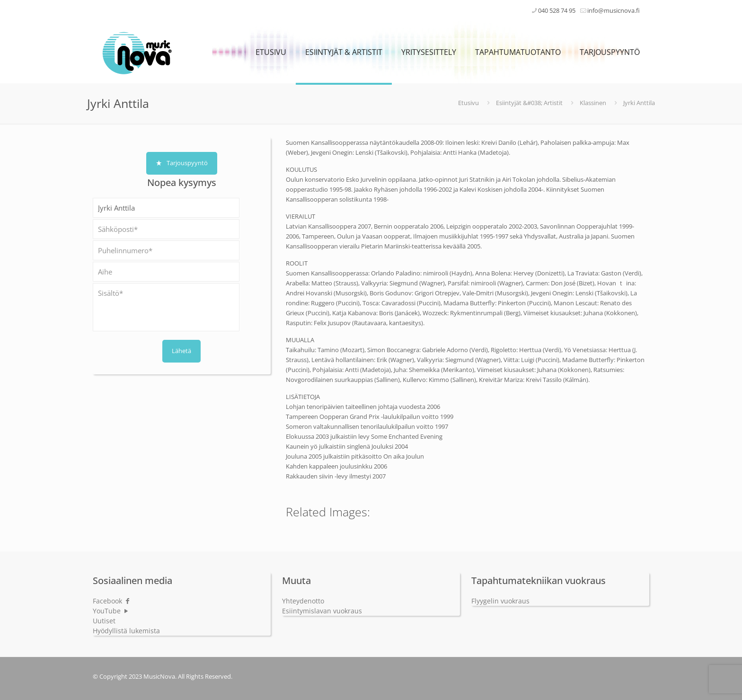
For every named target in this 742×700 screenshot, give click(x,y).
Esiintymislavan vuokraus (322, 611)
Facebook (112, 601)
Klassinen (593, 103)
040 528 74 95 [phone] (557, 10)
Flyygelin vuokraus (500, 601)
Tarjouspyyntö (182, 163)
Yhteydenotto (303, 601)
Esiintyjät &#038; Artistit (529, 103)
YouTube (111, 611)
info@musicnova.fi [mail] (614, 10)
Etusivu (468, 103)
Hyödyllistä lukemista (126, 631)
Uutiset (104, 621)
